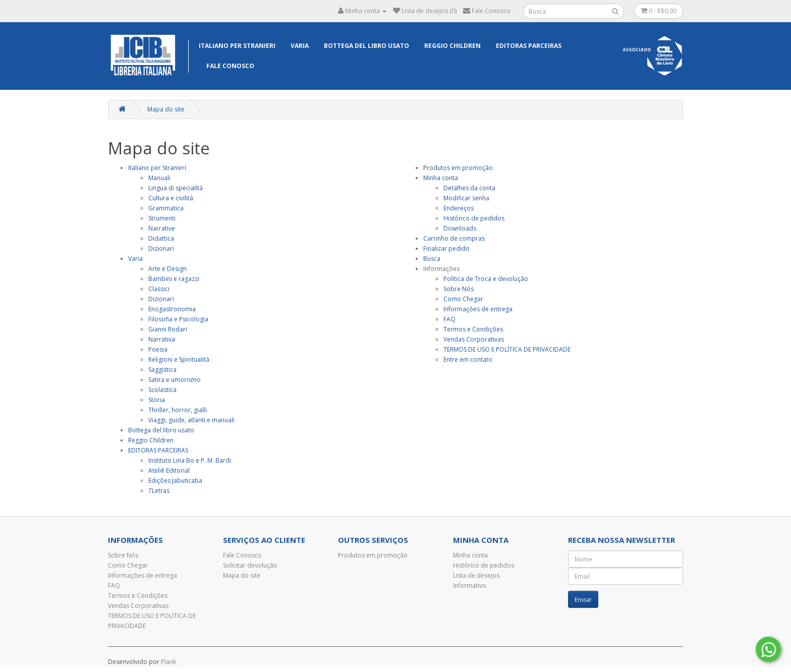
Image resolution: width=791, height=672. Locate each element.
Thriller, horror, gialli (178, 410)
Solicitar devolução (250, 565)
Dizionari (161, 248)
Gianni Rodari (168, 329)
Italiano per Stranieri (237, 46)
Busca (432, 259)
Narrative (162, 228)
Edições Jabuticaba (175, 481)
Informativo (470, 585)
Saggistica (162, 370)
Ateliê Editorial (169, 470)
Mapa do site (166, 109)
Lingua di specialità (176, 188)
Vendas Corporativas (474, 339)
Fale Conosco (230, 66)
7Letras (159, 491)
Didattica (161, 238)
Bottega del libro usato (366, 46)
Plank (168, 662)
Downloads (460, 228)
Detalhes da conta (469, 188)
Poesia (158, 349)
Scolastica (162, 390)
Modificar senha (466, 198)
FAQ (449, 319)
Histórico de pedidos (474, 218)
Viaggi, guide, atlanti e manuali (191, 420)
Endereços (459, 208)
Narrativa (162, 339)
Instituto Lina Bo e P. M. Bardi (190, 460)
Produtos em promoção (458, 168)
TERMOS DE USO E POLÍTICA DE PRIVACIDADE (507, 349)
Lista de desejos (476, 575)
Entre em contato (468, 359)
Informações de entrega (478, 309)
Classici (159, 289)
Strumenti (162, 218)
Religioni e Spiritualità (179, 359)
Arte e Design (167, 269)
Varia (300, 46)
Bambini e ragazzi (174, 279)
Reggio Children (453, 46)
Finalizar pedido (446, 248)
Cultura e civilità (171, 198)
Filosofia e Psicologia (178, 319)
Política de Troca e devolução (486, 279)
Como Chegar (463, 299)
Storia (157, 400)
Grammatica (166, 208)
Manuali (159, 178)
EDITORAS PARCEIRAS (529, 46)
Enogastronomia (172, 309)
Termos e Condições (473, 329)
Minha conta (441, 178)
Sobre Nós (459, 289)
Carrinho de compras (454, 238)
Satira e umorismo (175, 380)
